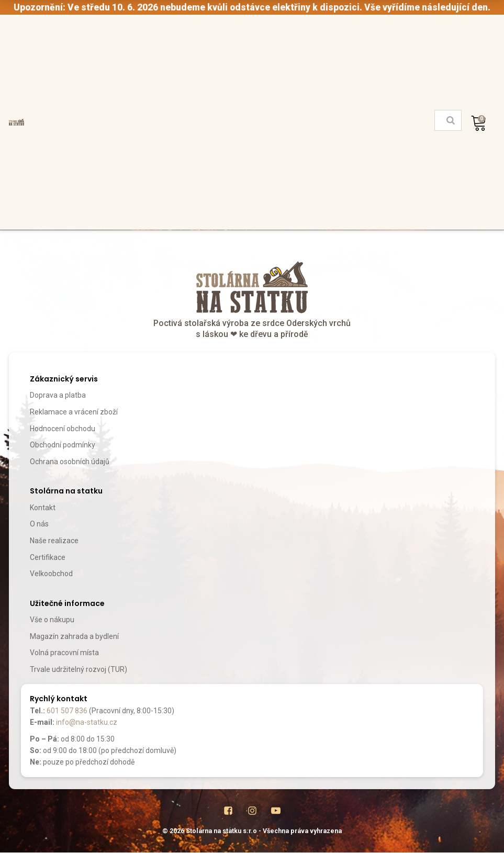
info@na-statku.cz (87, 722)
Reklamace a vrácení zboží (74, 412)
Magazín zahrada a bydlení (74, 636)
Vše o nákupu (52, 620)
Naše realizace (54, 541)
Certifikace (48, 557)
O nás (39, 524)
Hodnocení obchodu (63, 429)
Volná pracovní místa (64, 653)
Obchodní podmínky (63, 445)
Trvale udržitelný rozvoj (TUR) (79, 669)
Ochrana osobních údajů (70, 462)
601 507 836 (67, 711)
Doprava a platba (58, 395)
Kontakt (43, 508)
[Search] (451, 120)
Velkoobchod (51, 574)
